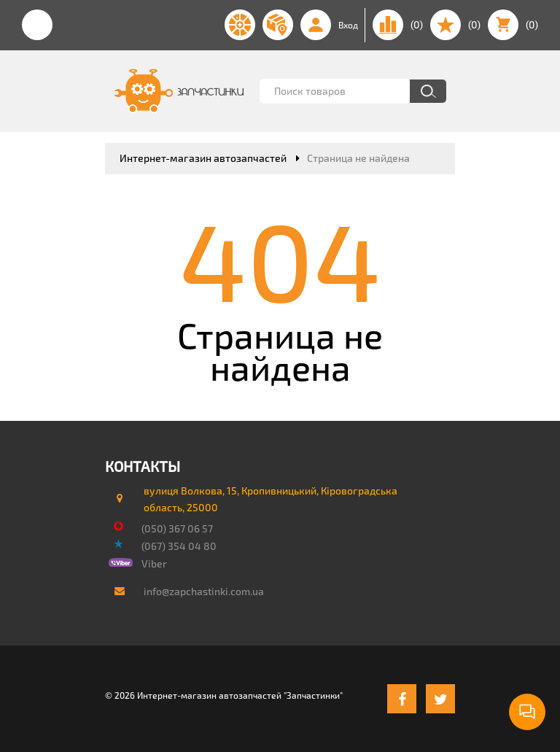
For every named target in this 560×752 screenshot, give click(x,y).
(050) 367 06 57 (177, 528)
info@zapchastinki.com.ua (204, 591)
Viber (154, 563)
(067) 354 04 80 (179, 546)
